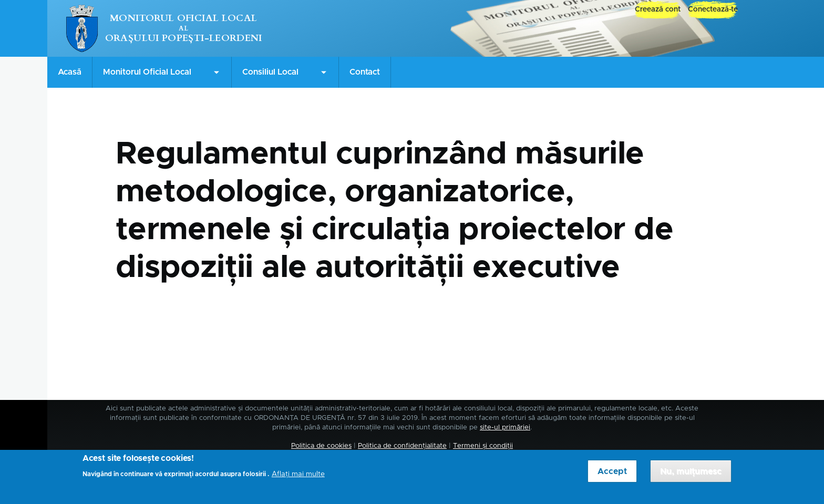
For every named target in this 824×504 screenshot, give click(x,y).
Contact (365, 72)
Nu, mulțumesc (691, 475)
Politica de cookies (321, 446)
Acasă (70, 72)
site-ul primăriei (505, 428)
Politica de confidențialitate (402, 446)
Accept (612, 475)
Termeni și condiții (483, 446)
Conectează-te (713, 9)
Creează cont (658, 9)
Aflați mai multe (298, 478)
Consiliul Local (270, 72)
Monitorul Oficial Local (183, 18)
